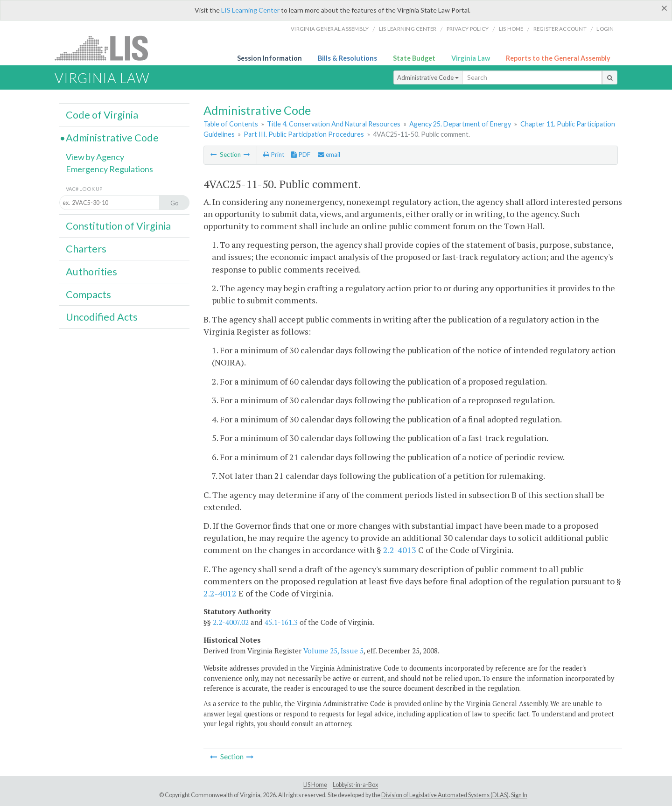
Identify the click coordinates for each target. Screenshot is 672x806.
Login (605, 29)
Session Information (269, 58)
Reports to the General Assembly (558, 58)
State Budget (414, 58)
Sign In (519, 795)
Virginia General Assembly (330, 29)
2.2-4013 (400, 550)
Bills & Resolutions (347, 58)
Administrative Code (428, 77)
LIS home (511, 29)
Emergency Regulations (109, 169)
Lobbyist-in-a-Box (355, 785)
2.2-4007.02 (231, 622)
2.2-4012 (220, 593)
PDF (301, 154)
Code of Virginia (102, 115)
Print (274, 154)
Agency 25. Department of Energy (460, 124)
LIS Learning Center (250, 10)
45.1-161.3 (281, 622)
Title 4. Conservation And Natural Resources (334, 124)
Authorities (91, 272)
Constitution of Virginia (118, 226)
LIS (107, 48)
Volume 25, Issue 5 (333, 651)
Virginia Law (471, 58)
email (329, 154)
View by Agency (95, 157)
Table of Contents (231, 124)
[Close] (664, 8)
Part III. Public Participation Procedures (304, 134)
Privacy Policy (468, 29)
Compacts (88, 294)
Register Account (560, 29)
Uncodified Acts (102, 317)
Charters (86, 249)
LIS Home (315, 785)
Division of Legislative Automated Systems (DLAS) (445, 795)
